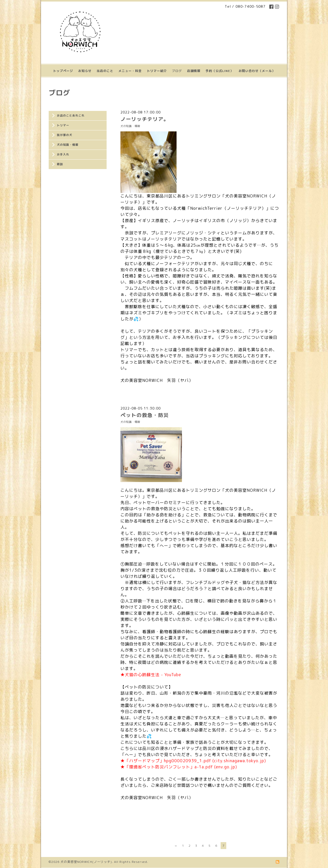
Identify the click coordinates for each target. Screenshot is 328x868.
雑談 (60, 164)
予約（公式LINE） (219, 71)
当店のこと (105, 71)
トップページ (63, 71)
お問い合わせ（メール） (257, 71)
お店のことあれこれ (71, 116)
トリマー (63, 125)
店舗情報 (194, 71)
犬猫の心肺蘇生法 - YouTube (153, 675)
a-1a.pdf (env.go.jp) (216, 767)
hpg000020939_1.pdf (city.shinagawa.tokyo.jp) (215, 761)
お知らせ (85, 71)
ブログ (177, 71)
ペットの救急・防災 (145, 415)
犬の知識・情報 (68, 145)
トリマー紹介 (157, 71)
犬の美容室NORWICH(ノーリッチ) (86, 862)
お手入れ (63, 154)
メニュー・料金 (130, 71)
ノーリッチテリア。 (145, 119)
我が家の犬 (65, 135)
